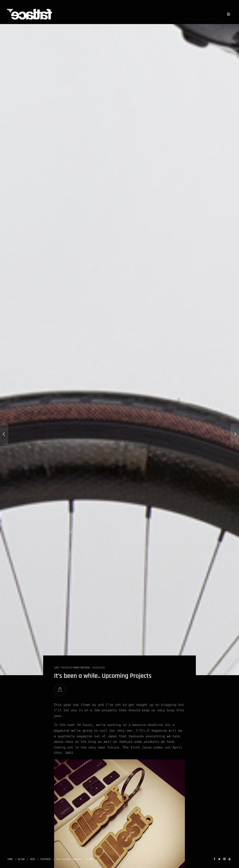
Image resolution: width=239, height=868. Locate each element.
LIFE (56, 668)
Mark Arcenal (82, 668)
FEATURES (46, 859)
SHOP (33, 859)
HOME (10, 859)
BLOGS (21, 859)
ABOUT (90, 859)
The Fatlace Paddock (69, 859)
